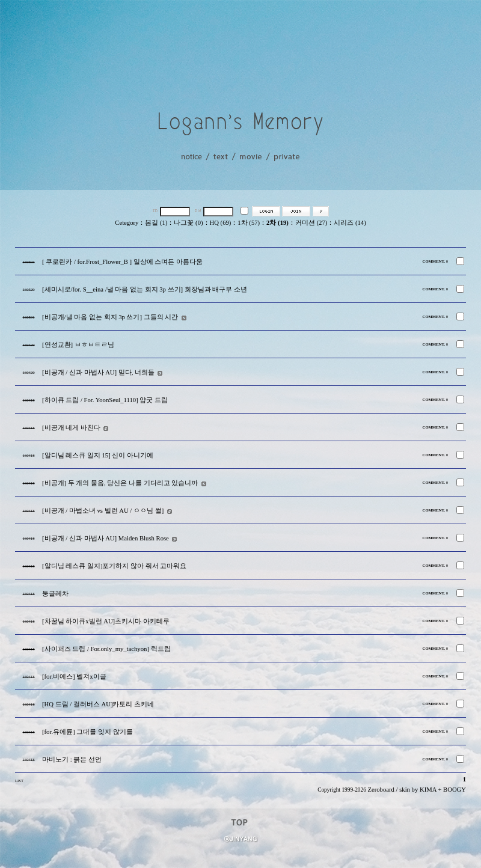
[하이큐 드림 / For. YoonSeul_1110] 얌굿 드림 (105, 400)
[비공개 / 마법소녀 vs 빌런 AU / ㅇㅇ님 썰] (103, 511)
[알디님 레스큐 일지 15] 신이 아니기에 (98, 455)
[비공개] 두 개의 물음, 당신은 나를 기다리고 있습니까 (120, 483)
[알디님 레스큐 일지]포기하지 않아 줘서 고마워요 (114, 566)
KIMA (428, 790)
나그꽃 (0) (188, 223)
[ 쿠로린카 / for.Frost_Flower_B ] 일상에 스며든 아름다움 (122, 262)
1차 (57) (249, 223)
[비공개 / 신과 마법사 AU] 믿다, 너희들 (98, 372)
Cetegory (127, 223)
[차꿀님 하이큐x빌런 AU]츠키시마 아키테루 (106, 621)
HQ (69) (221, 223)
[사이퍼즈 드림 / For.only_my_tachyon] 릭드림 (106, 649)
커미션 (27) (311, 223)
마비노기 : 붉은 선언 (72, 759)
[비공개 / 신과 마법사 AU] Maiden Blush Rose (106, 538)
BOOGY (455, 790)
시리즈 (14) (350, 223)
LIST (19, 781)
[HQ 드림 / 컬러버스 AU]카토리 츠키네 (98, 704)
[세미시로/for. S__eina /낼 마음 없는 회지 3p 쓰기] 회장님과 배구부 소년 (145, 289)
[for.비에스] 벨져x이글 (74, 677)
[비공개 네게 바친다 (71, 428)
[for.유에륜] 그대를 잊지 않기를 (87, 732)
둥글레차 (55, 594)
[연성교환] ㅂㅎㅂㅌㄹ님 (78, 345)
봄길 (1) (156, 223)
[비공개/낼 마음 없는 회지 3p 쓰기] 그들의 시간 (110, 317)
